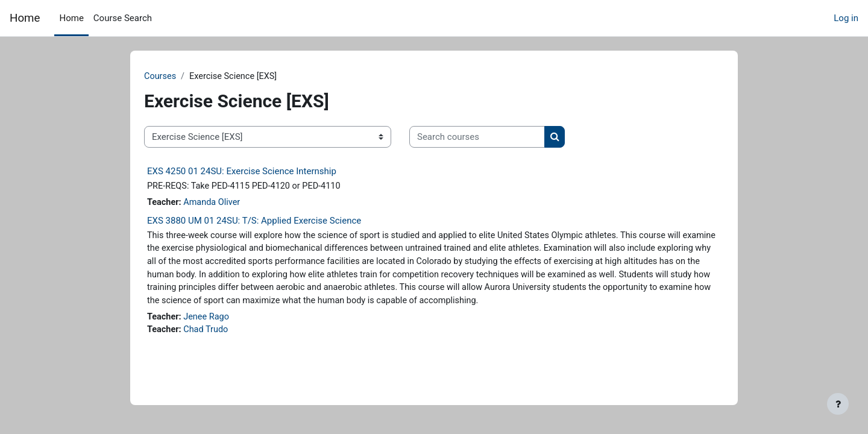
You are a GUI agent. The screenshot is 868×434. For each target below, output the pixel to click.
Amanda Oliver (234, 204)
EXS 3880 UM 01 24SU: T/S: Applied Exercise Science (275, 222)
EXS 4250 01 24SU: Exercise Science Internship (262, 172)
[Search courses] (498, 138)
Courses (181, 77)
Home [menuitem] (71, 18)
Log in (846, 18)
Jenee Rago (229, 335)
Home (25, 18)
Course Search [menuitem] (123, 18)
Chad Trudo (228, 348)
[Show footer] (838, 404)
